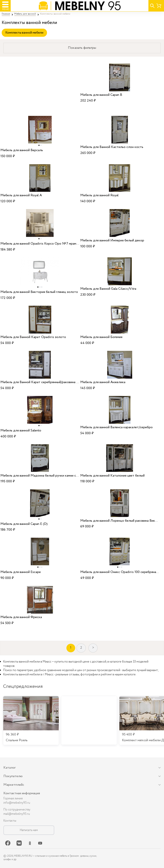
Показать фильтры (82, 48)
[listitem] (31, 720)
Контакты (10, 821)
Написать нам (29, 830)
